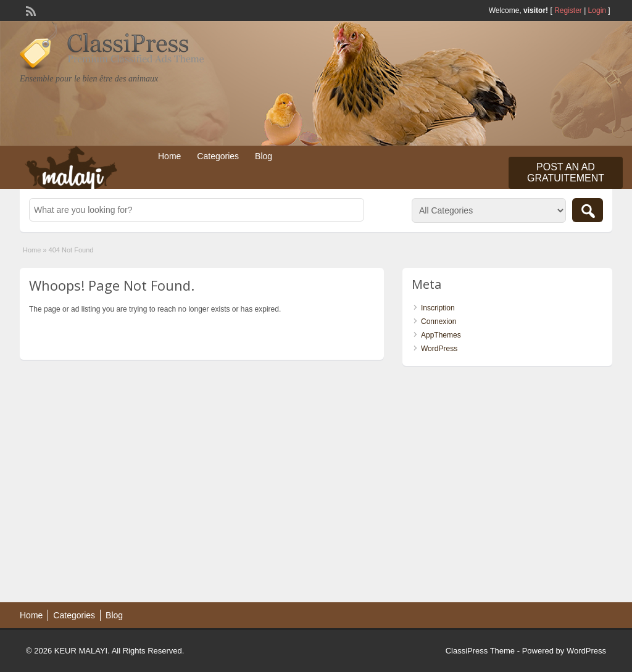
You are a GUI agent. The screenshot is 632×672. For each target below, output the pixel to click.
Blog (264, 156)
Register (568, 10)
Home (169, 156)
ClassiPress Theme (480, 651)
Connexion (439, 321)
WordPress (439, 349)
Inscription (438, 308)
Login (597, 10)
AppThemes (441, 335)
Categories (218, 156)
